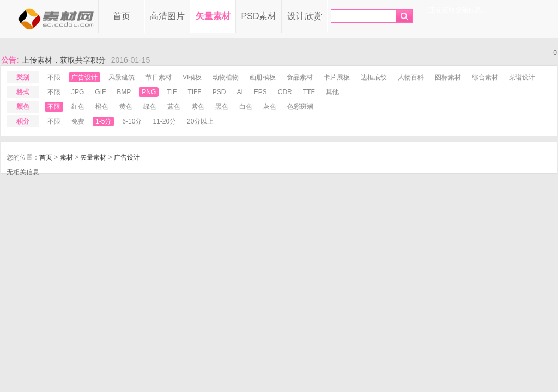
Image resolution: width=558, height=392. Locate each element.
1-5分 (103, 121)
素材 (66, 157)
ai (239, 92)
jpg (78, 92)
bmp (124, 92)
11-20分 (164, 121)
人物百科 (411, 77)
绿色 (150, 107)
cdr (285, 92)
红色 (78, 107)
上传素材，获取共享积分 (64, 60)
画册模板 (263, 77)
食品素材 (300, 77)
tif (172, 92)
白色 (246, 107)
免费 (78, 121)
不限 (54, 77)
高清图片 (167, 16)
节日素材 (159, 77)
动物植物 (226, 77)
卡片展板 (337, 77)
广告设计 (84, 77)
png (149, 92)
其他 (332, 92)
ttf (309, 92)
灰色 (270, 107)
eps (260, 92)
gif (100, 92)
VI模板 (192, 77)
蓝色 (174, 107)
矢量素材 (213, 16)
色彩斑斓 (300, 107)
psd (219, 92)
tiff (194, 92)
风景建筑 (122, 77)
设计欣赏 (305, 16)
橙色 (102, 107)
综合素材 (485, 77)
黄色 (126, 107)
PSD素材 (259, 16)
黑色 (222, 107)
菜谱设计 (522, 77)
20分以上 (200, 121)
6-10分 (132, 121)
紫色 (198, 107)
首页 (122, 16)
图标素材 (448, 77)
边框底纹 (374, 77)
